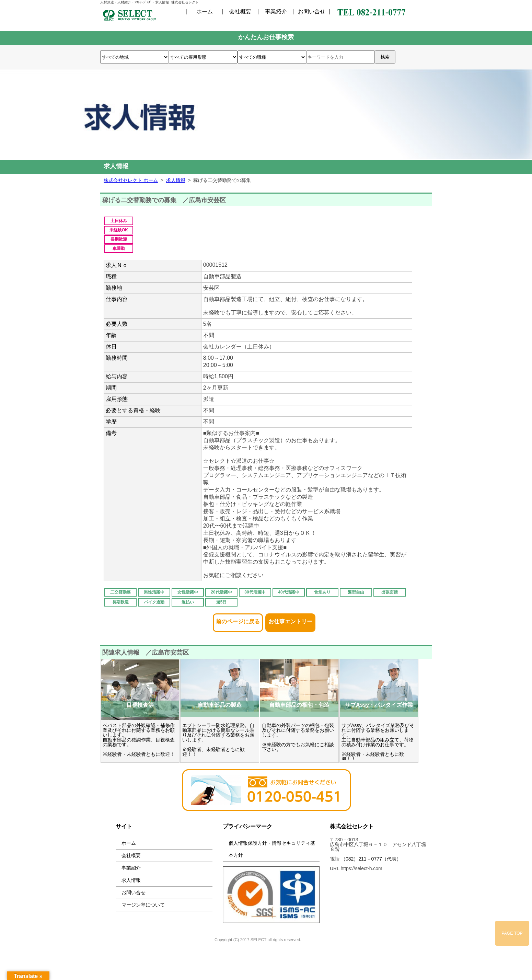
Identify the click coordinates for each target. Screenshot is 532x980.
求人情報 (131, 880)
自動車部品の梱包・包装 (299, 705)
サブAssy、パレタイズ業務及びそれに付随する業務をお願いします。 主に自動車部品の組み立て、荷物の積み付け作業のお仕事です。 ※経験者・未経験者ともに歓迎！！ (378, 742)
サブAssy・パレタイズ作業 (379, 705)
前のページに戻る (238, 619)
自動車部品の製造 (220, 705)
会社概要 (240, 12)
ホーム (205, 12)
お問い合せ (312, 12)
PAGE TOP (512, 933)
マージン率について (143, 905)
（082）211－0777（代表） (371, 859)
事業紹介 (276, 12)
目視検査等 (140, 705)
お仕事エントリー (290, 619)
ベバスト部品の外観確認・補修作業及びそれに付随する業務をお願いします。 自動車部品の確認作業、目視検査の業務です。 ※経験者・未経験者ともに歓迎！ (139, 740)
